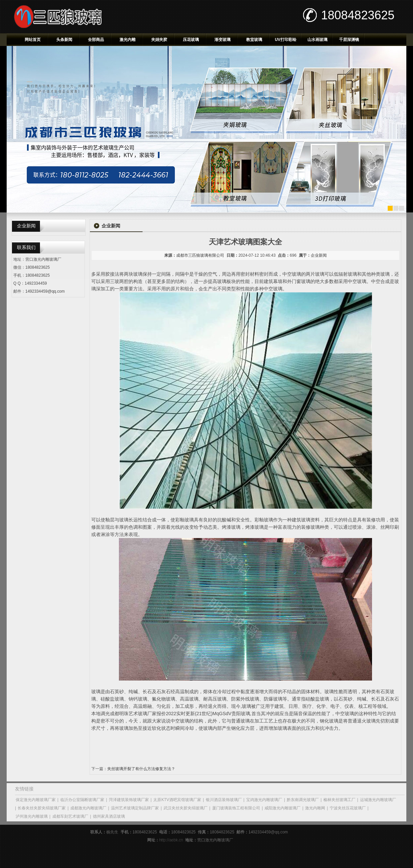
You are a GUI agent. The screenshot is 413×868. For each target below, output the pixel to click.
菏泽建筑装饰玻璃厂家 (129, 800)
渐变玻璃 (222, 40)
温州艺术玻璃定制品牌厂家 (135, 808)
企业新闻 (319, 255)
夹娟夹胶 (159, 40)
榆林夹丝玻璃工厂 (339, 800)
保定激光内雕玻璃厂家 (36, 800)
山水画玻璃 (317, 40)
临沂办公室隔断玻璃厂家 (82, 800)
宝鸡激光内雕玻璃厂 (264, 800)
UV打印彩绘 (286, 40)
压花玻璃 (191, 40)
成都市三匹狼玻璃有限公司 (200, 255)
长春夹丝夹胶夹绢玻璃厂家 (42, 808)
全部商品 (96, 40)
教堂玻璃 (254, 40)
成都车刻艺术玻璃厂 (70, 816)
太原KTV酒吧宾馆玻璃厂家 (177, 800)
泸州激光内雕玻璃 (32, 816)
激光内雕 (128, 40)
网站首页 (33, 40)
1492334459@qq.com (45, 291)
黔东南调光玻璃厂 (303, 800)
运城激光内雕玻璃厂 (378, 800)
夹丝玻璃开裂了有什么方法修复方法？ (141, 769)
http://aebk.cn (171, 840)
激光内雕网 (315, 808)
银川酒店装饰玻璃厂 (224, 800)
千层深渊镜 (349, 40)
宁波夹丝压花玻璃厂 (348, 808)
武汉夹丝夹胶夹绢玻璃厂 (186, 808)
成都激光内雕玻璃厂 (88, 808)
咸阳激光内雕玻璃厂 (282, 808)
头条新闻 (64, 40)
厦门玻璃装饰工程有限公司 (236, 808)
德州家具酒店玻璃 (109, 816)
